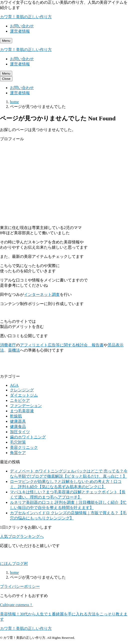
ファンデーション (26, 406)
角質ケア (18, 453)
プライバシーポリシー (20, 586)
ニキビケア (20, 400)
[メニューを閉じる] (6, 79)
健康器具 (18, 421)
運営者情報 (20, 31)
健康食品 (18, 427)
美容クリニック (24, 447)
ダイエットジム (24, 395)
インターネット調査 (42, 295)
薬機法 (14, 350)
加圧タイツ (20, 432)
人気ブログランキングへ (22, 536)
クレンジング (22, 390)
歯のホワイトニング (28, 437)
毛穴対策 (18, 442)
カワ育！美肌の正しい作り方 (26, 17)
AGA (14, 385)
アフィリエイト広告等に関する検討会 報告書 (62, 345)
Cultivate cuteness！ (17, 605)
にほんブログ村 (14, 564)
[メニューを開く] (6, 41)
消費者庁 (8, 345)
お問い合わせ (22, 26)
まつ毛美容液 (22, 411)
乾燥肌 (16, 416)
